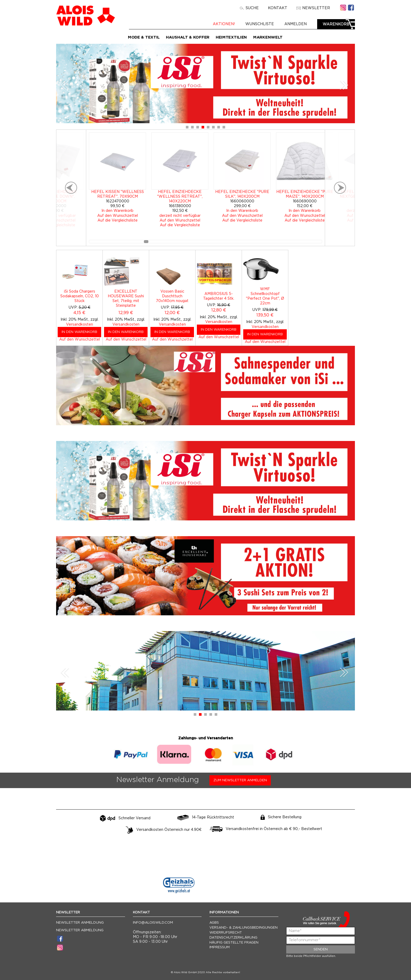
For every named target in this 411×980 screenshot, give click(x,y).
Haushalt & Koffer (188, 37)
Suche (249, 8)
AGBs (214, 923)
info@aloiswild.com (153, 923)
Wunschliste (260, 24)
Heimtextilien (231, 37)
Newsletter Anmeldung (80, 923)
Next (344, 85)
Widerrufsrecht (226, 933)
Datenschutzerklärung (233, 938)
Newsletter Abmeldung (80, 930)
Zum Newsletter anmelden (240, 780)
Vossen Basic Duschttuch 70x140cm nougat (172, 296)
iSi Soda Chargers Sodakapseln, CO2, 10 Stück (80, 296)
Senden (321, 949)
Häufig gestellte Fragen (234, 943)
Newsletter (313, 8)
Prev (65, 85)
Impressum (220, 947)
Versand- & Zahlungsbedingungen (244, 928)
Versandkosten (80, 325)
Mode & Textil (144, 37)
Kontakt (278, 8)
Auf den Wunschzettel (80, 340)
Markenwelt (268, 37)
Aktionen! (224, 24)
